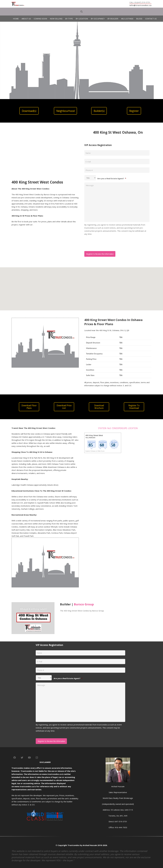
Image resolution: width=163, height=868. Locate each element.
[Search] (81, 12)
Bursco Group (84, 604)
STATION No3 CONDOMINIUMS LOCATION (118, 428)
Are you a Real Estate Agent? (112, 178)
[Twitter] (22, 758)
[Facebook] (15, 758)
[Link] (18, 4)
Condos (52, 428)
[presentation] (103, 242)
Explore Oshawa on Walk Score (95, 451)
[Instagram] (37, 758)
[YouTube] (29, 758)
